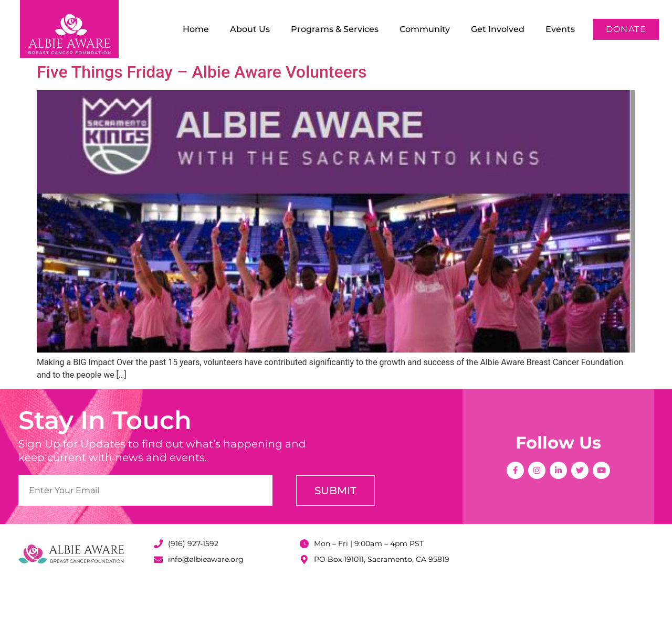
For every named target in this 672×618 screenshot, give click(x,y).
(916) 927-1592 (193, 578)
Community (425, 29)
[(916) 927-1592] (158, 578)
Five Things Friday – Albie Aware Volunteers (202, 106)
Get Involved (498, 29)
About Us (250, 29)
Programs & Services (335, 29)
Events (560, 29)
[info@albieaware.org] (158, 594)
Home (196, 29)
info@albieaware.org (206, 593)
